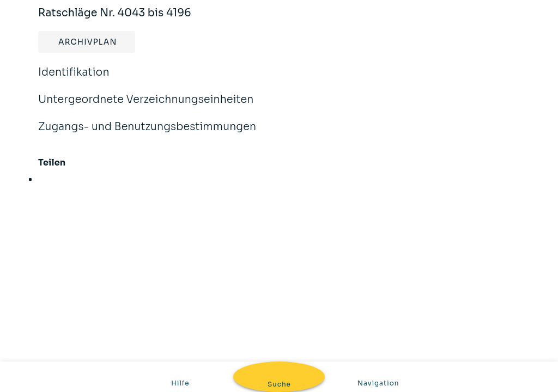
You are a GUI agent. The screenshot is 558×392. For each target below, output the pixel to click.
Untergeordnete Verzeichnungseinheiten (146, 107)
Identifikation (74, 79)
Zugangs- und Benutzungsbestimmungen (147, 134)
